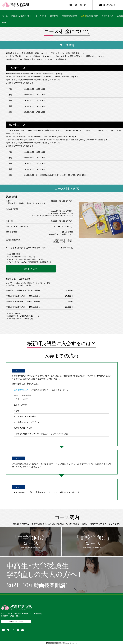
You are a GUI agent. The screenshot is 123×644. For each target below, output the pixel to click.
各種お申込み (108, 16)
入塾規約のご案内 (69, 16)
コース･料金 (41, 16)
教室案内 (54, 16)
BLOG (5, 23)
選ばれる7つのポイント (22, 16)
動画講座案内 (89, 16)
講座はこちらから (19, 268)
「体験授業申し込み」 (21, 389)
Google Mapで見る (16, 620)
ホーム (5, 16)
